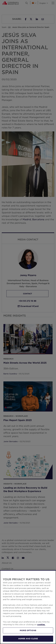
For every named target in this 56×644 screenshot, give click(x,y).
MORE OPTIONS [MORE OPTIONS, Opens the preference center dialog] (28, 630)
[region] (28, 607)
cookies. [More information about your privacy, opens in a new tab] (41, 624)
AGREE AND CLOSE (28, 639)
